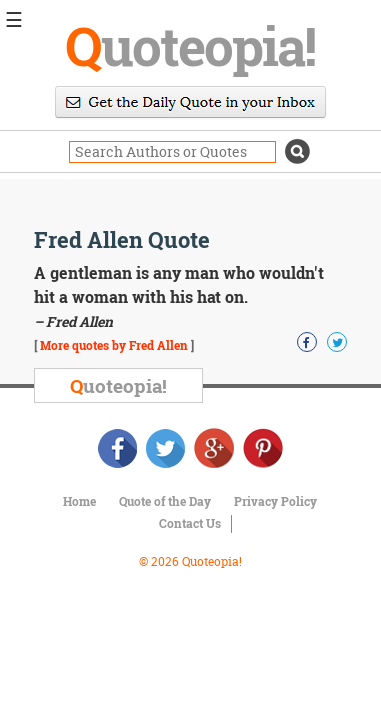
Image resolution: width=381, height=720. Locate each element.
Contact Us (190, 523)
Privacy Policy (275, 501)
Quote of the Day (165, 501)
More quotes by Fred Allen (114, 345)
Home (79, 501)
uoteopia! (190, 45)
